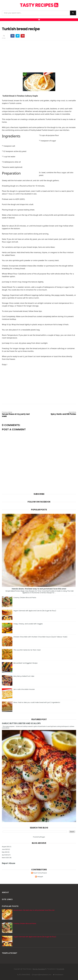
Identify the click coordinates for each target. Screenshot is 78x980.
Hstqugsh (40, 877)
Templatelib (60, 969)
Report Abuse (9, 863)
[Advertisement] (39, 56)
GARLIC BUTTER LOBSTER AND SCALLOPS (21, 723)
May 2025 (5, 852)
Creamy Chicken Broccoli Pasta (25, 598)
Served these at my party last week (17, 414)
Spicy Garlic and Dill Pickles (61, 413)
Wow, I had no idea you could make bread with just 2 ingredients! (37, 702)
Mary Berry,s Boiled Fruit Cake (24, 676)
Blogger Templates (39, 969)
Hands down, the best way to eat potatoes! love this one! (39, 589)
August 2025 (6, 847)
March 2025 (5, 858)
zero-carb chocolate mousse (24, 689)
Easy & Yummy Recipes (40, 873)
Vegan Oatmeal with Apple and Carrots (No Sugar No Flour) (35, 611)
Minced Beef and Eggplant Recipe (25, 663)
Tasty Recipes (39, 5)
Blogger (43, 837)
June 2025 (5, 849)
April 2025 (5, 855)
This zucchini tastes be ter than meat (27, 650)
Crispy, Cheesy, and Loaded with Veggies (28, 624)
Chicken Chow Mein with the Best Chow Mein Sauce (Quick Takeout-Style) (40, 637)
